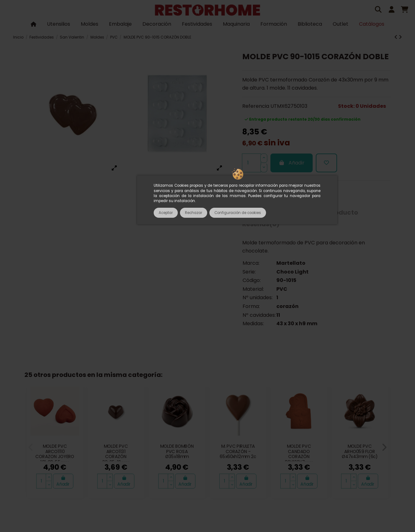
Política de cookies (205, 460)
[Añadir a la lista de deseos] (326, 163)
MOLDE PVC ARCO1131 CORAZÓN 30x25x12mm (116, 454)
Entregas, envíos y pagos (275, 450)
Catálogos (58, 450)
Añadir (292, 163)
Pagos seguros (220, 450)
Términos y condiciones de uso (158, 450)
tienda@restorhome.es (313, 476)
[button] (31, 447)
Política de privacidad (338, 450)
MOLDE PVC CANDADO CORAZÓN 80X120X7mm (299, 454)
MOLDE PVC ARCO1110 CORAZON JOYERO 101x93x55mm (55, 454)
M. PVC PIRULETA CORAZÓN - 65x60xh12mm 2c (238, 452)
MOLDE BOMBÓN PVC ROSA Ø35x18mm (177, 452)
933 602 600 (260, 476)
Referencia (256, 106)
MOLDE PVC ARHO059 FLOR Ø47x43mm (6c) (360, 452)
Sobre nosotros (96, 450)
